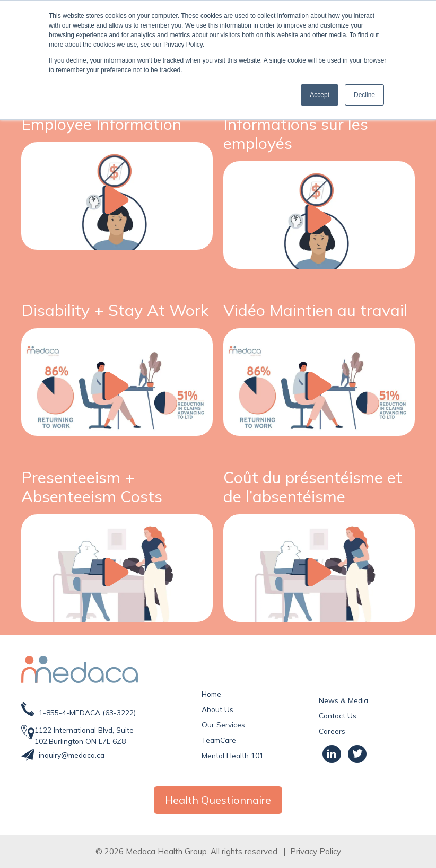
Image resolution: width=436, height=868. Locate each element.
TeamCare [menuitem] (219, 740)
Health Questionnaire (218, 800)
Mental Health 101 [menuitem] (233, 755)
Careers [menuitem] (332, 731)
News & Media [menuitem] (343, 700)
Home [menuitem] (211, 694)
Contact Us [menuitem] (338, 716)
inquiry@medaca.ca (72, 755)
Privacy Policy (316, 851)
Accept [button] (320, 95)
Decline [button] (364, 95)
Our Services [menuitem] (223, 725)
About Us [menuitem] (217, 709)
